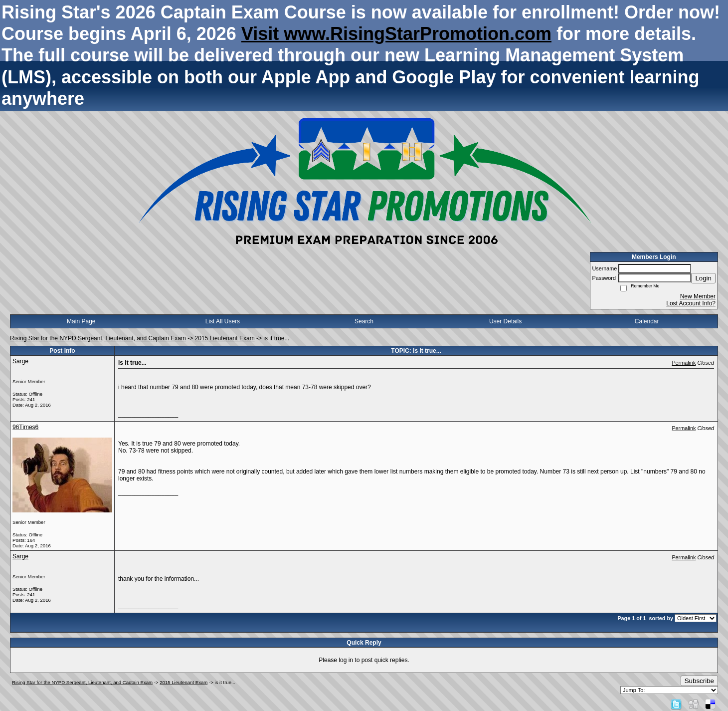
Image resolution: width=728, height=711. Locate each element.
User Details (505, 321)
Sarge (20, 361)
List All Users (223, 321)
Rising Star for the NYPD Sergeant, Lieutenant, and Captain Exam (98, 338)
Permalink (684, 363)
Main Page (81, 321)
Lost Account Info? (691, 303)
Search (364, 321)
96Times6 (25, 427)
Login (703, 278)
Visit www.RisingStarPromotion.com (396, 34)
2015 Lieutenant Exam (225, 338)
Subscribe (699, 681)
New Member (698, 296)
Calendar (647, 321)
